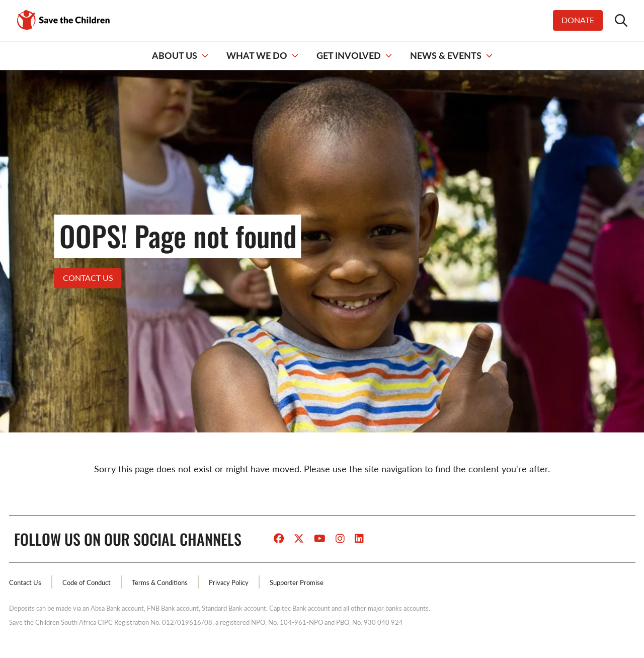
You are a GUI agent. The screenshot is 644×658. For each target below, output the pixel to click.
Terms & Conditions (160, 582)
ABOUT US (175, 55)
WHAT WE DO (257, 55)
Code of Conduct (87, 582)
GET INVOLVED (349, 55)
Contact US (88, 278)
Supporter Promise (297, 582)
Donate (578, 20)
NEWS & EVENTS (446, 55)
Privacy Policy (229, 582)
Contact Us (25, 582)
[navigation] (322, 56)
